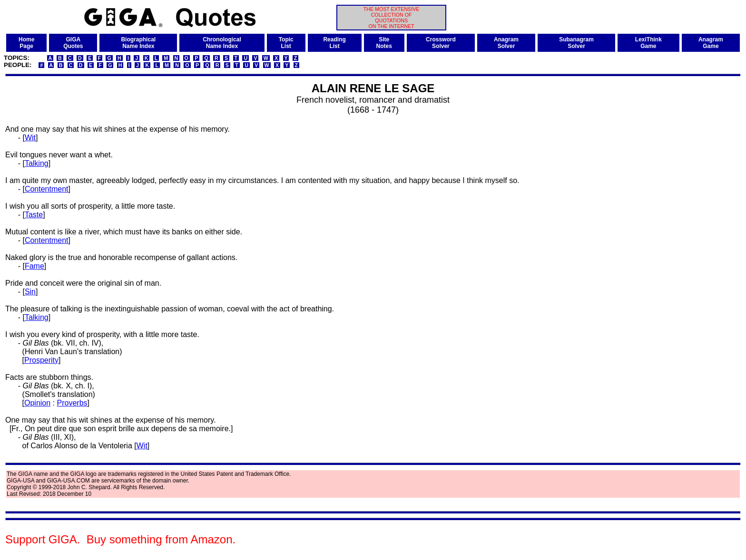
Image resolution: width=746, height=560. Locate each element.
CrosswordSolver (441, 43)
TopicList (286, 43)
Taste (34, 215)
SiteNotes (384, 43)
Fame (34, 266)
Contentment (47, 189)
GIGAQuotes (73, 43)
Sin (30, 292)
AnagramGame (711, 43)
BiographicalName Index (138, 43)
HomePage (26, 43)
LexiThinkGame (648, 43)
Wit (30, 138)
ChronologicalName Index (222, 43)
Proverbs (72, 403)
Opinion (37, 403)
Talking (37, 163)
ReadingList (334, 43)
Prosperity (41, 360)
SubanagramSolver (576, 43)
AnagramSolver (506, 43)
